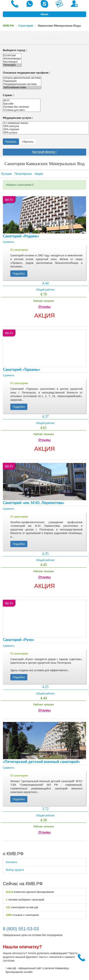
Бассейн (22, 104)
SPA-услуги (46, 133)
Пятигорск (12, 65)
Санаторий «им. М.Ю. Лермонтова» (34, 503)
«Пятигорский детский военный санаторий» (41, 762)
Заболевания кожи (22, 87)
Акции (39, 174)
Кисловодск (12, 62)
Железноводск (12, 59)
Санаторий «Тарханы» (21, 370)
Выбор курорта (15, 870)
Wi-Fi (22, 101)
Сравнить (9, 242)
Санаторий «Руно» (19, 640)
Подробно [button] (19, 274)
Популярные (23, 174)
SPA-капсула (46, 126)
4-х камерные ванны (46, 123)
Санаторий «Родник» (21, 236)
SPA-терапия (46, 129)
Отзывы (44, 307)
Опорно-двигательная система (22, 78)
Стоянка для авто (22, 110)
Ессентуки (12, 55)
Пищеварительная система (22, 84)
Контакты (11, 862)
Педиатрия (22, 81)
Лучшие (6, 174)
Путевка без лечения (22, 107)
